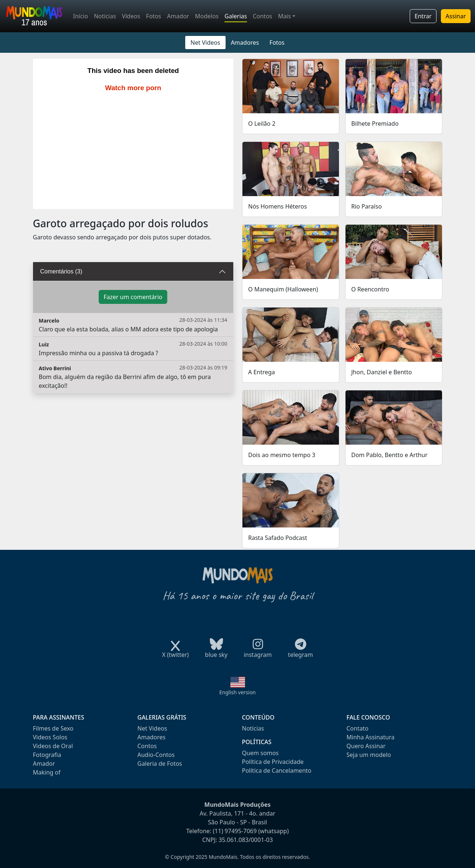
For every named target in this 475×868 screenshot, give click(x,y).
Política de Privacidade (273, 762)
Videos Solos (50, 737)
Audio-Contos (156, 755)
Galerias (236, 16)
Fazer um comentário (133, 297)
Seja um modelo (369, 755)
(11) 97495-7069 (235, 831)
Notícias (105, 16)
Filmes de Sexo (53, 728)
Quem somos (260, 753)
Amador (178, 16)
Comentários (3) (61, 271)
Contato (358, 728)
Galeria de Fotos (160, 764)
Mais (284, 16)
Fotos (154, 16)
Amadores (245, 43)
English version (238, 692)
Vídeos (131, 16)
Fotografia (47, 755)
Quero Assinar (366, 746)
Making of (47, 772)
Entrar (423, 16)
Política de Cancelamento (277, 770)
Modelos (207, 16)
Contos (262, 16)
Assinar (456, 16)
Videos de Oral (53, 746)
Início (81, 16)
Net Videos (205, 43)
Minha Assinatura (371, 737)
